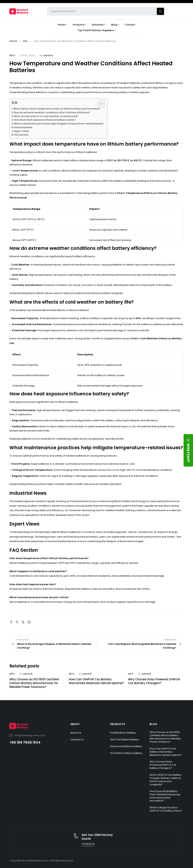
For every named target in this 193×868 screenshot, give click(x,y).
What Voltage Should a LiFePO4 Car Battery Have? (166, 809)
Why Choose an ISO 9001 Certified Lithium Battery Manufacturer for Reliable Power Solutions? (34, 683)
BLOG (153, 724)
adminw (48, 55)
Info (25, 41)
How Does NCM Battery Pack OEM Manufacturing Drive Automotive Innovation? (165, 796)
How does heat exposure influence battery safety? (45, 120)
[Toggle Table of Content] (99, 104)
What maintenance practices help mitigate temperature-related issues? (59, 124)
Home (13, 41)
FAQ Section (21, 135)
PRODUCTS (118, 724)
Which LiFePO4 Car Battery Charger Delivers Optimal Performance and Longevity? (166, 780)
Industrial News (23, 127)
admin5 (28, 674)
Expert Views (21, 131)
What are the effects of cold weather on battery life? (46, 116)
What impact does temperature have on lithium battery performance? (57, 109)
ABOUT (75, 724)
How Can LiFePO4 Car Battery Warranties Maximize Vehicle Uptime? (96, 681)
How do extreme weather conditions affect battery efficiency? (52, 112)
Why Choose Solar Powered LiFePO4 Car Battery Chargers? (154, 681)
